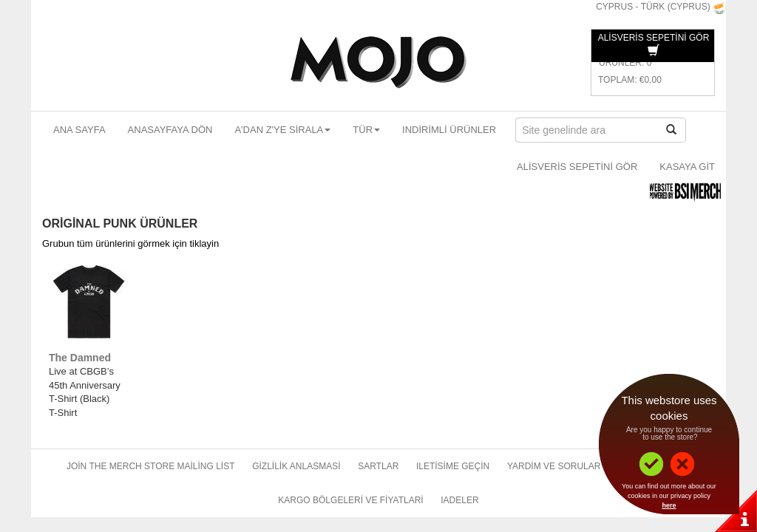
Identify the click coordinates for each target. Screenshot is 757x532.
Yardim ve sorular (554, 466)
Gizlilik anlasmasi (296, 466)
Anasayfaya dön (170, 130)
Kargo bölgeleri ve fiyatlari (350, 500)
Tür (366, 130)
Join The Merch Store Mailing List (151, 466)
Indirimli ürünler (449, 130)
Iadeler (459, 500)
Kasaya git (687, 167)
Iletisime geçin (453, 466)
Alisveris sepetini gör (577, 167)
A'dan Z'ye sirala (282, 130)
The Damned (80, 358)
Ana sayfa (79, 130)
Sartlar (378, 466)
